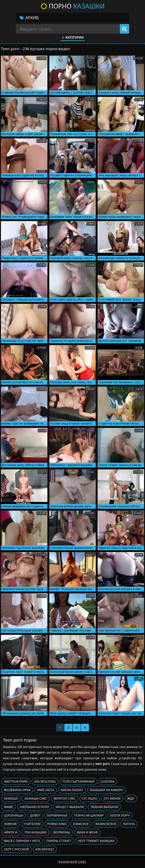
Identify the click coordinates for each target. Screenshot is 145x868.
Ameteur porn (16, 781)
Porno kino (57, 824)
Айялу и (11, 832)
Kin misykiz (45, 849)
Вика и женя (87, 832)
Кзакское (81, 824)
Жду (131, 798)
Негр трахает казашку (96, 841)
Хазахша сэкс (36, 798)
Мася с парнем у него (22, 841)
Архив (29, 18)
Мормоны (62, 832)
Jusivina (108, 781)
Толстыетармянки (78, 781)
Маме (9, 807)
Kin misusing (45, 781)
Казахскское (106, 824)
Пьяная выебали (104, 807)
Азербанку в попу (34, 807)
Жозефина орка (17, 790)
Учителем (32, 824)
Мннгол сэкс (65, 798)
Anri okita (46, 790)
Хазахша (11, 798)
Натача (129, 824)
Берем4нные (57, 815)
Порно (73, 6)
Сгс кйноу (112, 798)
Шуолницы (14, 815)
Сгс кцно (90, 798)
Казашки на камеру (106, 790)
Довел (35, 815)
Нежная (10, 824)
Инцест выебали (70, 807)
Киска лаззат (72, 790)
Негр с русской (16, 849)
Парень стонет (59, 841)
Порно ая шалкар (89, 815)
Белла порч (120, 815)
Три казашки (35, 832)
